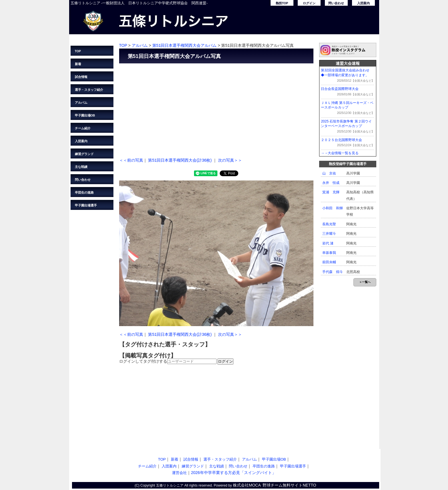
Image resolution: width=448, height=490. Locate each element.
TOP (78, 51)
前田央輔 (329, 262)
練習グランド (84, 154)
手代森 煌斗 (333, 272)
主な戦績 (81, 167)
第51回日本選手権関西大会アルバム (185, 45)
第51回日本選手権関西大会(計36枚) (180, 160)
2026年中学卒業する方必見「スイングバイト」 (233, 473)
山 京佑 (329, 173)
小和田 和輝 (333, 208)
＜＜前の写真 (131, 160)
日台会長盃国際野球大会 (340, 89)
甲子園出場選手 (86, 205)
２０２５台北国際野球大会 (341, 140)
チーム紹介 (83, 128)
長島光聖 (329, 224)
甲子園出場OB (85, 115)
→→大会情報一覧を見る (340, 153)
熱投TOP (282, 3)
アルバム (81, 103)
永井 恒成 (331, 183)
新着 (78, 64)
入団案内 (363, 3)
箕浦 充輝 (331, 192)
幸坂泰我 (329, 253)
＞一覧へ (365, 282)
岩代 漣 (328, 243)
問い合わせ (336, 3)
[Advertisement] (216, 109)
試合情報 (81, 77)
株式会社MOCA (247, 485)
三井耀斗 (329, 234)
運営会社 (179, 473)
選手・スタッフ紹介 (89, 90)
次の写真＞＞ (230, 160)
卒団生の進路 (84, 192)
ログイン (309, 3)
